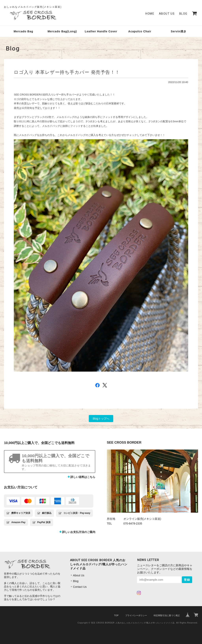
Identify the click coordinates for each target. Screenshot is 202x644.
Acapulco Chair (140, 31)
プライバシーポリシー (136, 615)
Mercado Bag (23, 31)
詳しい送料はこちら (83, 477)
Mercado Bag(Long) (62, 31)
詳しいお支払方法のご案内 (79, 532)
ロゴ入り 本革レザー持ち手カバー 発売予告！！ (67, 72)
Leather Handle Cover (101, 31)
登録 (187, 580)
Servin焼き (179, 31)
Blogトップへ (101, 419)
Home (150, 14)
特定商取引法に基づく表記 (167, 615)
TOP (116, 615)
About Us (167, 14)
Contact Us (80, 587)
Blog (183, 14)
